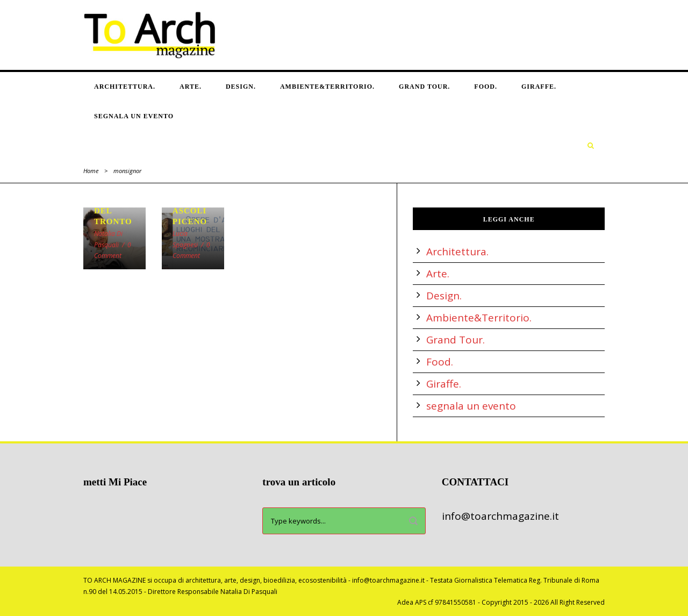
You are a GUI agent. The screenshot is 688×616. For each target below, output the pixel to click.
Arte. (191, 87)
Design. (241, 87)
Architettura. (125, 87)
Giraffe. (539, 87)
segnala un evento (134, 116)
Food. (486, 87)
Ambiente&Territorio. (327, 87)
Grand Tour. (424, 87)
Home (91, 171)
